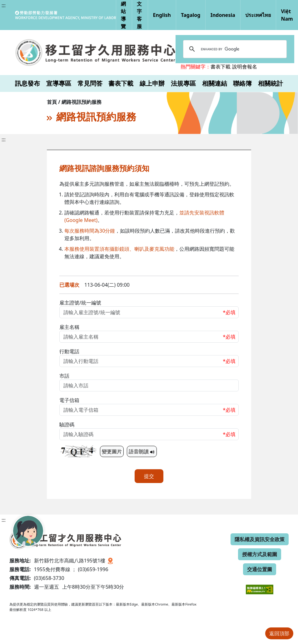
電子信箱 (69, 400)
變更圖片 (112, 451)
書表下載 (221, 67)
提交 (149, 476)
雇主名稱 (69, 327)
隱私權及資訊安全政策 (260, 539)
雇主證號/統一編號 (80, 303)
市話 (64, 376)
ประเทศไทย (258, 15)
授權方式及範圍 (260, 554)
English (162, 15)
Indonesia (223, 15)
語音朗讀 (142, 451)
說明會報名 (245, 67)
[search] (234, 49)
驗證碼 (67, 425)
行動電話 (69, 351)
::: (4, 5)
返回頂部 (279, 633)
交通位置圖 (260, 569)
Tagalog (191, 15)
